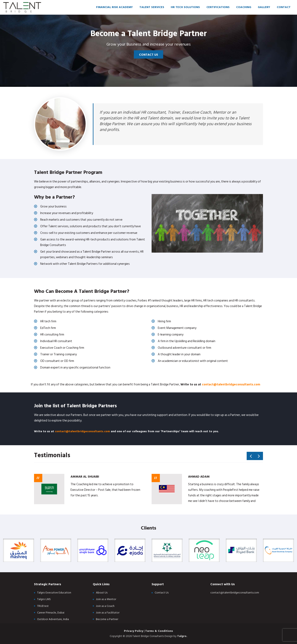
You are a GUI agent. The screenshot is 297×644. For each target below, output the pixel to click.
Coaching (244, 7)
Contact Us (148, 55)
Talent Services (152, 7)
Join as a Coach (105, 606)
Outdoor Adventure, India (53, 619)
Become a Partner (107, 619)
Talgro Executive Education (54, 593)
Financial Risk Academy (114, 7)
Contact (284, 7)
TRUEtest (43, 606)
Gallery (264, 7)
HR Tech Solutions (185, 7)
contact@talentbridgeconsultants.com (231, 384)
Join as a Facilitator (108, 613)
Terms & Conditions (159, 631)
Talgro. (182, 636)
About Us (102, 593)
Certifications (218, 7)
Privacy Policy (134, 631)
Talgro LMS (44, 599)
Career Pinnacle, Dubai (51, 613)
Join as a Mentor (106, 599)
